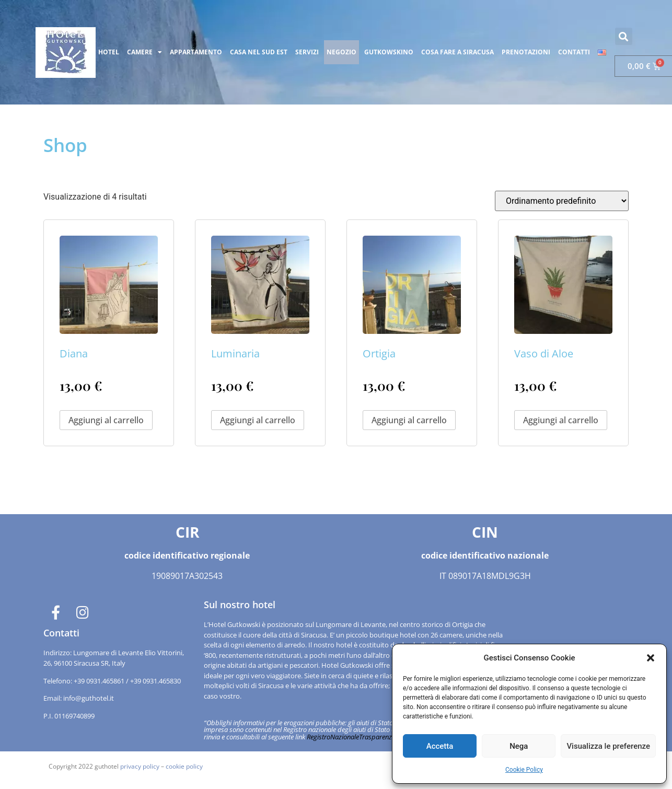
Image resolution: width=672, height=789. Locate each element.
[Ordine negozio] (562, 201)
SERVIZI (307, 52)
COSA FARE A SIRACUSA (457, 52)
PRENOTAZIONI (526, 52)
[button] (651, 658)
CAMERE (144, 52)
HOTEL (109, 52)
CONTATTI (574, 52)
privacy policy (140, 766)
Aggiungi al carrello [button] (106, 420)
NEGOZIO (341, 52)
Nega (519, 746)
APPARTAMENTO (196, 52)
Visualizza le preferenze (608, 746)
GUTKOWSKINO (389, 52)
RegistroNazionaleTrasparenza (351, 737)
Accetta (440, 746)
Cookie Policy (524, 770)
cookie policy (184, 766)
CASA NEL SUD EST (259, 52)
